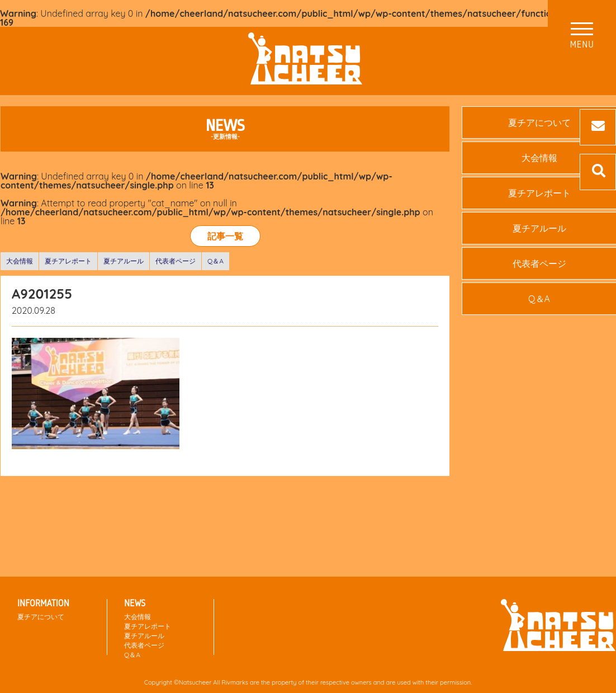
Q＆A (215, 261)
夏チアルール (124, 261)
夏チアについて (41, 617)
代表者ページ (176, 261)
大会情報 (20, 261)
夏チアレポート (68, 261)
